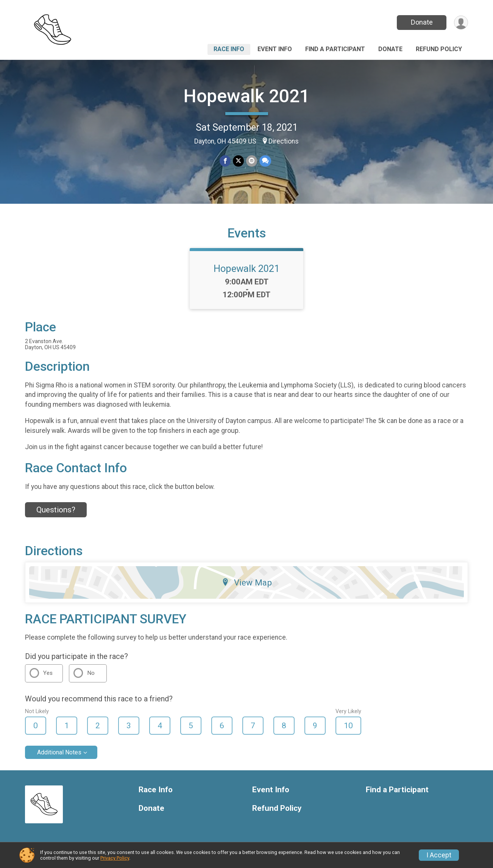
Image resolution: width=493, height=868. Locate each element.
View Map (247, 582)
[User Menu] (461, 23)
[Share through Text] (265, 161)
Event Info (275, 49)
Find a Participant (335, 49)
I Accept (439, 855)
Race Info (229, 49)
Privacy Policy (115, 858)
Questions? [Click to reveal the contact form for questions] (56, 510)
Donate (422, 22)
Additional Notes (59, 752)
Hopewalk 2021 (247, 96)
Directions (284, 141)
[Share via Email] (252, 161)
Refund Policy (439, 49)
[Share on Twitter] (238, 161)
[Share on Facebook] (225, 161)
